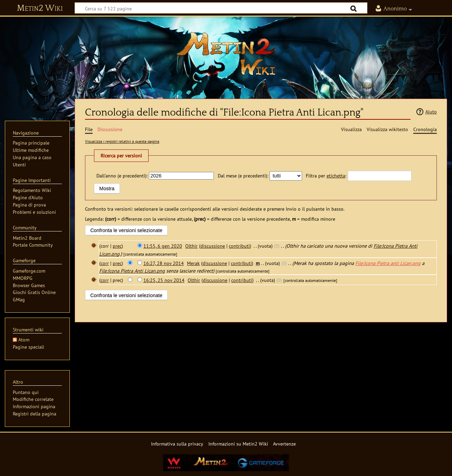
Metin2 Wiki (40, 8)
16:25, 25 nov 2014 (164, 280)
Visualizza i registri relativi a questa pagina (122, 141)
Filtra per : (326, 176)
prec (117, 246)
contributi (239, 246)
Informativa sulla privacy (177, 444)
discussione (213, 246)
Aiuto (431, 112)
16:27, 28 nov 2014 (164, 263)
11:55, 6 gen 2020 (163, 246)
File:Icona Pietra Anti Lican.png (132, 271)
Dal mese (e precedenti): (243, 176)
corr (105, 263)
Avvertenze (284, 444)
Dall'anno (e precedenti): (122, 176)
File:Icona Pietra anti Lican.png (388, 263)
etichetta (336, 176)
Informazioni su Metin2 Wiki (238, 444)
